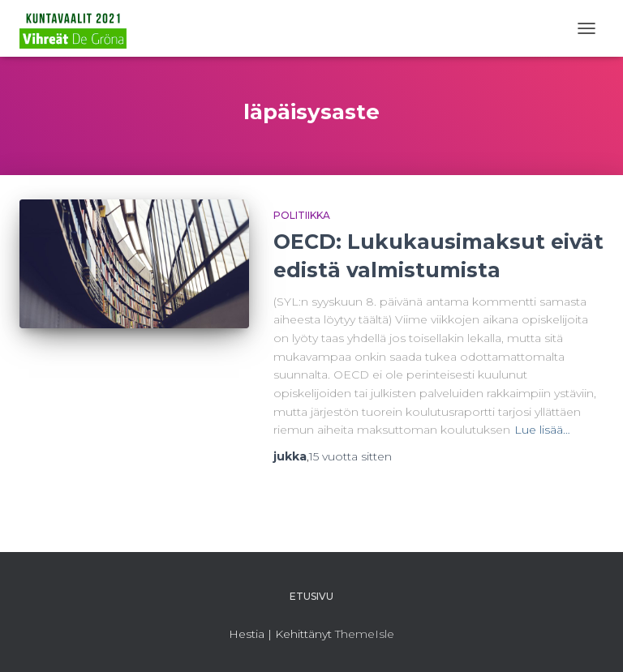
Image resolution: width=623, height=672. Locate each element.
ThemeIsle (365, 634)
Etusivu (311, 596)
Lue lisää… (542, 430)
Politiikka (302, 215)
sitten (350, 456)
